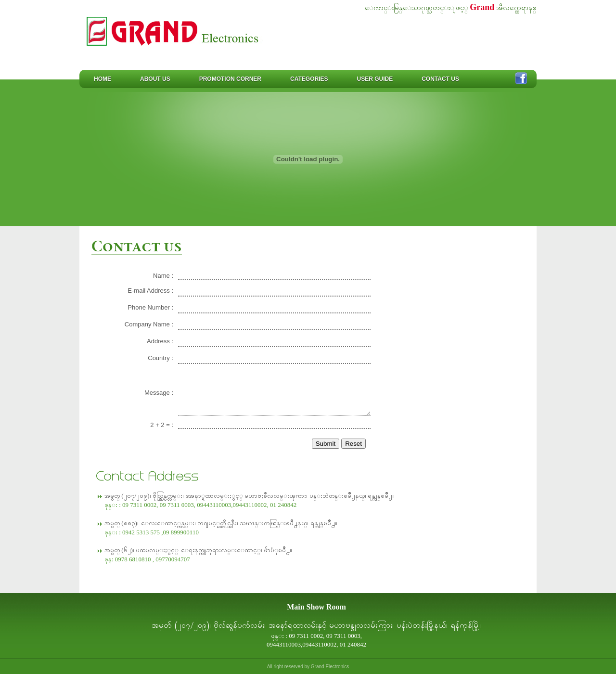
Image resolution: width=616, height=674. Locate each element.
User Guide (375, 79)
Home (103, 79)
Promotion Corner (230, 79)
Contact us (440, 79)
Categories (309, 79)
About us (155, 79)
